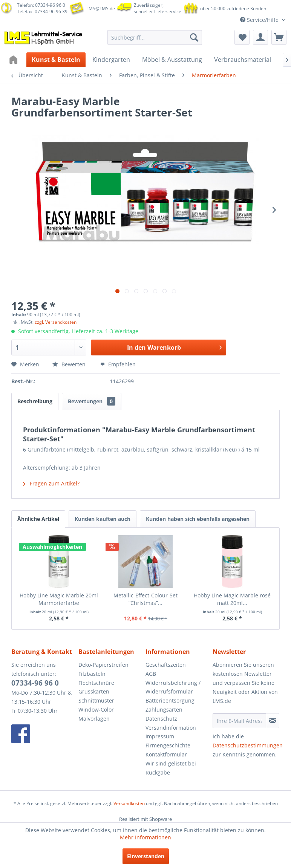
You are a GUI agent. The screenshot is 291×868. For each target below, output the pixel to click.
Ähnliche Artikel (38, 519)
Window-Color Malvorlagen (96, 714)
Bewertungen (92, 401)
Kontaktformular (166, 754)
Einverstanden (146, 856)
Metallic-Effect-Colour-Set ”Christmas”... (145, 599)
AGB (151, 674)
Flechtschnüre (96, 683)
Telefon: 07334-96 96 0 (41, 5)
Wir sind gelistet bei (171, 763)
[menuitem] (155, 37)
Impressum (160, 736)
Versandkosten (129, 803)
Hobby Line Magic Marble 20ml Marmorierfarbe (59, 599)
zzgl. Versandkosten (56, 322)
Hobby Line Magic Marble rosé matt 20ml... (232, 599)
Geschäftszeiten (166, 665)
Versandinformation (171, 728)
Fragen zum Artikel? (51, 483)
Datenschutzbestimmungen (248, 745)
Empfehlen (118, 364)
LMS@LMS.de (101, 8)
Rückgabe (158, 772)
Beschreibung (35, 401)
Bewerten (70, 364)
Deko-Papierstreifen (103, 665)
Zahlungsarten (164, 710)
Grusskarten (94, 691)
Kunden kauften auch (103, 519)
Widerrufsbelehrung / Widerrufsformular (173, 687)
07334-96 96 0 (35, 683)
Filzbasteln (92, 674)
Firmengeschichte (168, 745)
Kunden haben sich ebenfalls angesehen (198, 519)
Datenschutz (161, 719)
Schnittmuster (96, 700)
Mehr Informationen (145, 837)
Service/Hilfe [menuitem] (260, 20)
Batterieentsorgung (170, 700)
